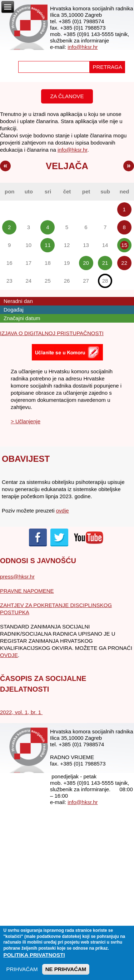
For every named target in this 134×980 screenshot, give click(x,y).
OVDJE (9, 655)
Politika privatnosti (34, 959)
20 (86, 263)
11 (48, 245)
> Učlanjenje (26, 421)
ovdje (63, 511)
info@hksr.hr (83, 47)
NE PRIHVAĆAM (66, 973)
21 (105, 263)
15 (124, 245)
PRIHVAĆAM (22, 973)
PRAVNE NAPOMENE (27, 591)
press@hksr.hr (17, 577)
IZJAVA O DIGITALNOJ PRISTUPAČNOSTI (52, 333)
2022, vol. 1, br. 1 (21, 712)
